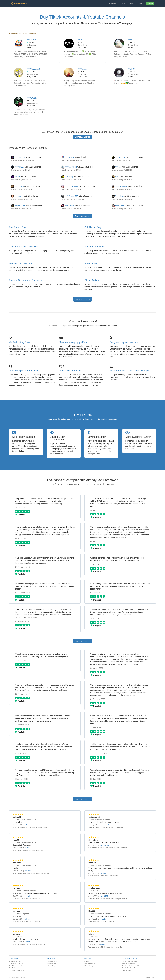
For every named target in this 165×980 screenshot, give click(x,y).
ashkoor (27, 919)
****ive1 (16, 177)
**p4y (115, 177)
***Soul (80, 40)
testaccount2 (104, 825)
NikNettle (28, 871)
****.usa (116, 167)
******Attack (17, 186)
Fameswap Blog (90, 964)
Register (132, 3)
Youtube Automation (129, 964)
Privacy (154, 978)
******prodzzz (18, 206)
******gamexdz (119, 157)
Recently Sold (51, 964)
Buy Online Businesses (17, 970)
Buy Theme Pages (19, 227)
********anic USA (70, 196)
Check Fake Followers (130, 961)
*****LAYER (32, 98)
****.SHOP (32, 40)
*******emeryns (119, 186)
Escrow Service (52, 961)
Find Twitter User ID (129, 968)
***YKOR (131, 69)
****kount (16, 196)
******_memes (119, 206)
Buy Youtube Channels (17, 964)
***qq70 (131, 40)
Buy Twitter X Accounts (17, 968)
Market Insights (90, 966)
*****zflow (117, 196)
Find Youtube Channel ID (131, 966)
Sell (141, 3)
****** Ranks (18, 167)
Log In (123, 3)
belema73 (28, 825)
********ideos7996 (70, 186)
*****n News (68, 206)
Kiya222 (103, 919)
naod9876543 (105, 896)
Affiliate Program (52, 966)
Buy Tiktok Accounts (16, 966)
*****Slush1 (68, 157)
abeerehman (104, 845)
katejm (102, 944)
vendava (28, 942)
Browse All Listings (83, 137)
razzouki (103, 873)
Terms (148, 978)
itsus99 (27, 848)
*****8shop (67, 177)
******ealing (82, 69)
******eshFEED (69, 167)
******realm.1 (18, 157)
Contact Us (88, 961)
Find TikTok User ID (129, 970)
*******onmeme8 (34, 69)
